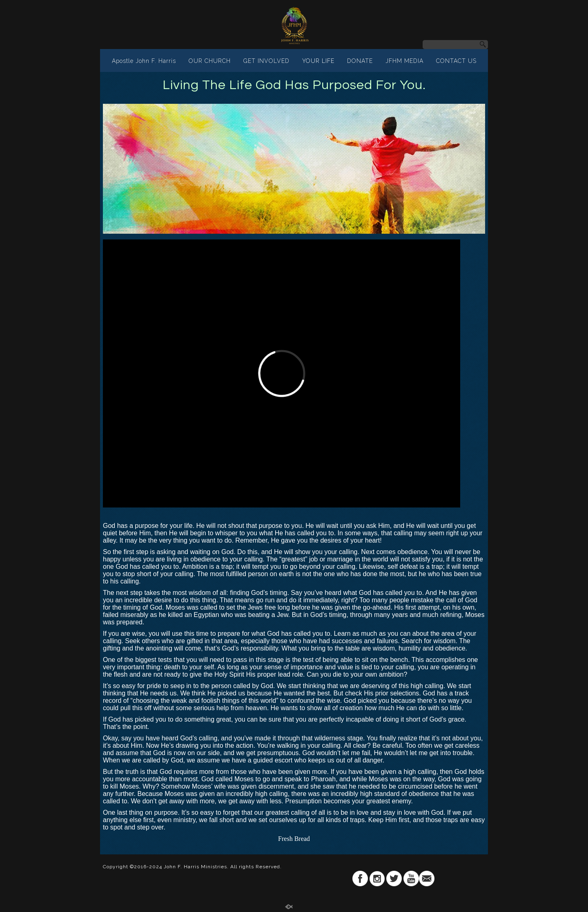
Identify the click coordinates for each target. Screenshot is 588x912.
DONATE (360, 61)
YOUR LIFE (318, 61)
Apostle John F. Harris (144, 61)
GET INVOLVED (266, 61)
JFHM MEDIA (404, 61)
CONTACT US (456, 61)
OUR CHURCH (210, 61)
